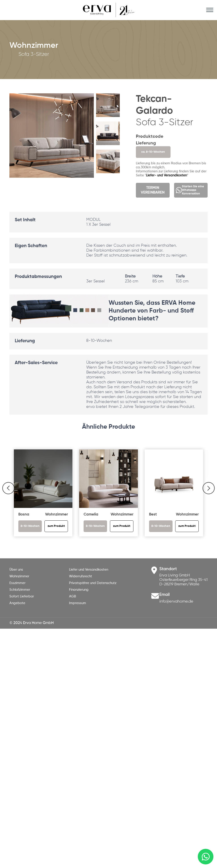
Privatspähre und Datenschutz (93, 583)
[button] (116, 146)
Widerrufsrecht (81, 576)
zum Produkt (56, 526)
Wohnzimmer (19, 576)
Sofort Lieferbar (22, 596)
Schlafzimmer (20, 590)
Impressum (78, 603)
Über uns (16, 570)
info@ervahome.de (176, 601)
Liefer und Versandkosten (89, 570)
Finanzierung (79, 590)
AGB (73, 596)
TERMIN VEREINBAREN (153, 190)
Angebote (17, 603)
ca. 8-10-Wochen (153, 152)
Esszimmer (17, 583)
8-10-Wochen (30, 526)
